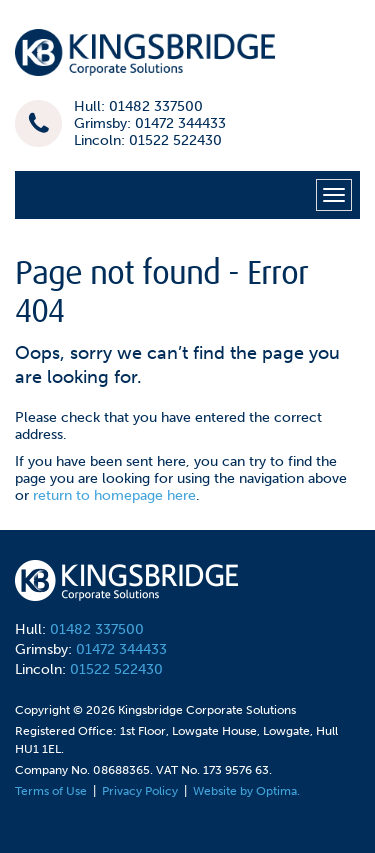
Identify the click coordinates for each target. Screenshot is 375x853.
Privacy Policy (140, 791)
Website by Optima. (246, 791)
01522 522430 (116, 669)
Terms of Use (51, 791)
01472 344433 (121, 649)
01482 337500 (97, 629)
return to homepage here (114, 495)
